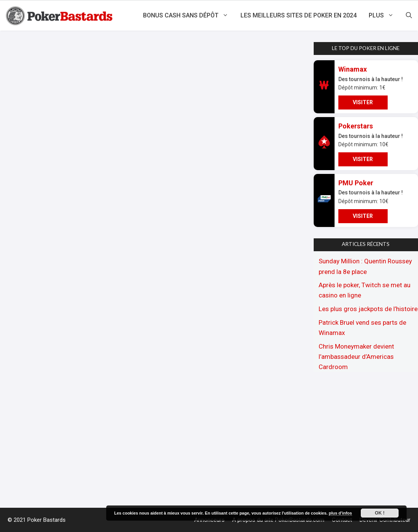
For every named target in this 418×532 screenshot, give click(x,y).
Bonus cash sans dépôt (189, 16)
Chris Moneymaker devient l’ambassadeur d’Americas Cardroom (356, 357)
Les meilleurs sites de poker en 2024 (299, 15)
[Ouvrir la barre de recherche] (409, 16)
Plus (384, 16)
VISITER (363, 102)
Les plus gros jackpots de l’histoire (368, 309)
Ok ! (379, 513)
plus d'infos (340, 513)
